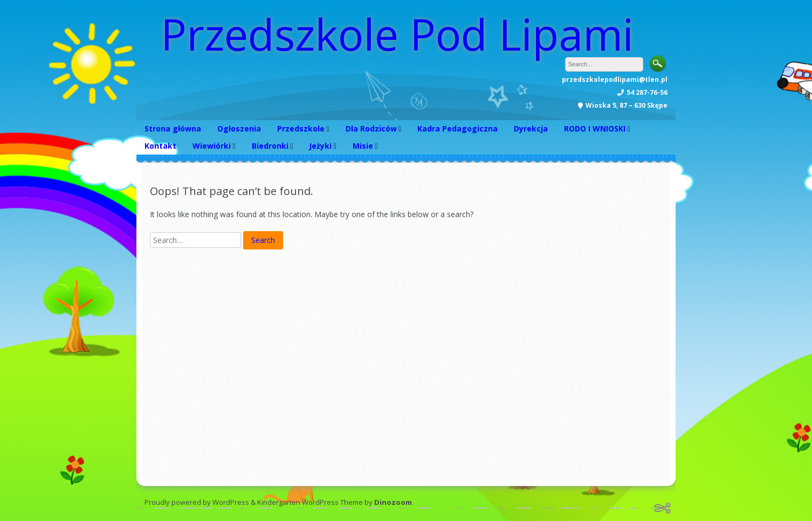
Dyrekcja (531, 128)
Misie (363, 146)
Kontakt (160, 146)
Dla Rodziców (371, 128)
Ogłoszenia (239, 128)
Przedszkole (301, 128)
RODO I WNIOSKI (595, 128)
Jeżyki (320, 146)
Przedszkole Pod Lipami (397, 34)
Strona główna (173, 128)
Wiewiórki (212, 146)
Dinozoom (393, 502)
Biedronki (270, 146)
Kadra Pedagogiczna (457, 128)
